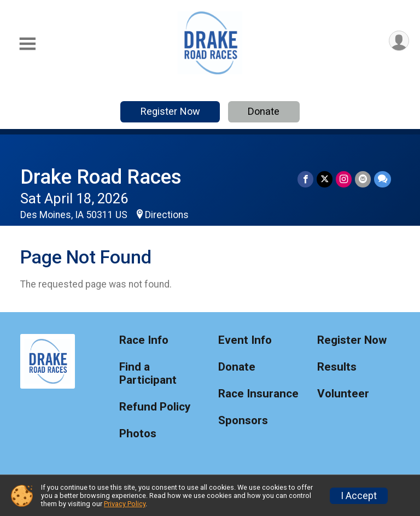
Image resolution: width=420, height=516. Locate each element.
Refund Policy (155, 407)
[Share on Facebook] (305, 179)
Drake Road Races (101, 177)
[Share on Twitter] (325, 179)
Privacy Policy (125, 504)
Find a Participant (148, 374)
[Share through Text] (383, 179)
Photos (138, 434)
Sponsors (243, 421)
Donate (264, 111)
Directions (167, 215)
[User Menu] (399, 41)
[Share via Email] (363, 179)
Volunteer (343, 394)
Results (337, 367)
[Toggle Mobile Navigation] (27, 44)
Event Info (245, 340)
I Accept (359, 496)
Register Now (170, 111)
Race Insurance (258, 394)
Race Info (144, 340)
